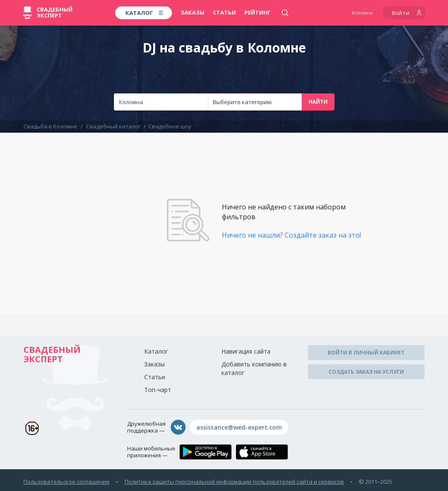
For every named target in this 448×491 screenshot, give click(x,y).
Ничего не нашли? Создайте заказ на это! (291, 235)
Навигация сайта (246, 351)
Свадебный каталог (113, 126)
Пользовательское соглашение (67, 482)
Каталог (156, 351)
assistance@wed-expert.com (239, 427)
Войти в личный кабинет (366, 353)
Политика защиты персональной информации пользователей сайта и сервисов (234, 482)
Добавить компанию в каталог (254, 368)
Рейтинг (258, 12)
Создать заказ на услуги (366, 372)
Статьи (224, 12)
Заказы (192, 12)
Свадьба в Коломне (50, 126)
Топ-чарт (158, 390)
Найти (318, 102)
